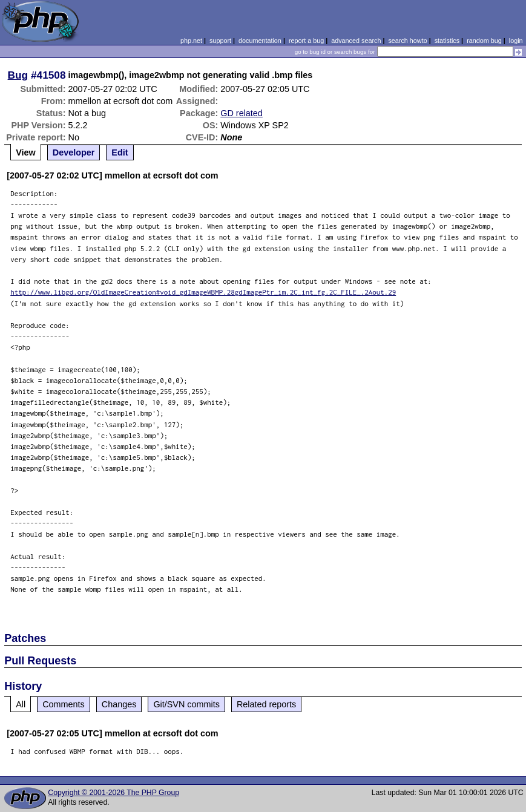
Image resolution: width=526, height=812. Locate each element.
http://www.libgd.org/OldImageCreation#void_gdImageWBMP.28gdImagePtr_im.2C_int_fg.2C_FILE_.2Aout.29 (203, 292)
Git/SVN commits (186, 704)
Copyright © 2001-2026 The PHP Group (113, 793)
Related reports (266, 704)
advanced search (356, 41)
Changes (119, 704)
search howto (407, 41)
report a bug (306, 41)
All (21, 704)
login (516, 41)
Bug (18, 75)
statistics (447, 41)
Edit (120, 152)
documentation (260, 41)
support (220, 41)
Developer (74, 152)
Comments (64, 704)
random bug (484, 41)
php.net (191, 41)
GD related (242, 113)
